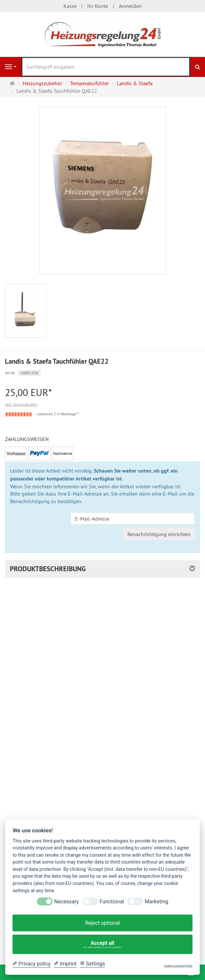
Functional (112, 902)
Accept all (103, 944)
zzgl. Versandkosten (21, 404)
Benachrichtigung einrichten (159, 534)
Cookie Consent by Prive (178, 966)
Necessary (67, 902)
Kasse (70, 6)
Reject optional (102, 923)
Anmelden (130, 6)
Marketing (156, 902)
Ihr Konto (98, 6)
